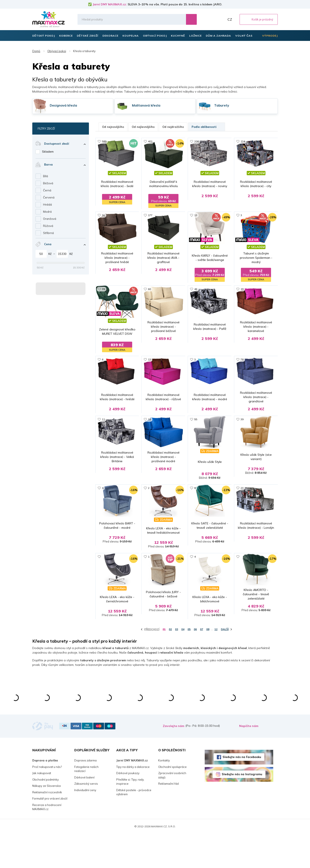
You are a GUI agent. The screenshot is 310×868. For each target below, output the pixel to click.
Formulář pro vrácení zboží (50, 833)
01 (164, 664)
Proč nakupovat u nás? (47, 801)
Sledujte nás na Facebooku (242, 791)
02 (170, 664)
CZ (230, 19)
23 (242, 512)
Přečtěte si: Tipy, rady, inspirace (130, 816)
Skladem (48, 152)
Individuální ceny (85, 824)
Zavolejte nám (174, 760)
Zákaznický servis (86, 818)
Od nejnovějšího (113, 127)
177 (150, 215)
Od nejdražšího (173, 127)
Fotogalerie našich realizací (86, 803)
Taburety (222, 105)
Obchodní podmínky (46, 814)
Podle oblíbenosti (207, 127)
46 (196, 289)
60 (149, 289)
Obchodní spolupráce (172, 801)
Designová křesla (63, 105)
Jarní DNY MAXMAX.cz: (110, 4)
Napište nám (249, 760)
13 (196, 215)
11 (103, 438)
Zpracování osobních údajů (172, 810)
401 (150, 141)
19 (242, 289)
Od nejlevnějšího (143, 127)
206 (196, 141)
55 (196, 438)
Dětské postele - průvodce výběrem (134, 826)
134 (243, 141)
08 (208, 664)
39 (103, 289)
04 (183, 664)
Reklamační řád (168, 818)
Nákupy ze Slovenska (46, 820)
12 (216, 664)
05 (189, 664)
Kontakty (164, 795)
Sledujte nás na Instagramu (242, 808)
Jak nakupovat (42, 808)
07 (201, 664)
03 (177, 664)
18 (149, 438)
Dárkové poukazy (128, 808)
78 (242, 363)
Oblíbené (211, 19)
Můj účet (221, 19)
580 (104, 141)
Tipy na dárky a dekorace (133, 801)
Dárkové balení (84, 812)
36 (103, 215)
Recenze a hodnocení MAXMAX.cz (47, 841)
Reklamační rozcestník (47, 826)
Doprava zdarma (85, 795)
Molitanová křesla (146, 105)
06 (195, 664)
